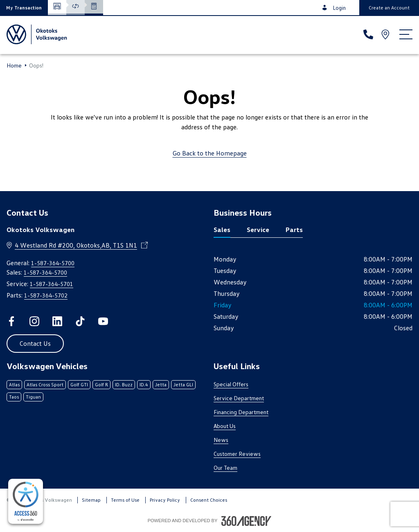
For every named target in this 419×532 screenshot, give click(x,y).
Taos (14, 397)
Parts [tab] (294, 230)
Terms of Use (125, 500)
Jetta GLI (183, 384)
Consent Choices (209, 500)
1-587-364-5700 (53, 263)
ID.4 (144, 384)
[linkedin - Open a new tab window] (57, 321)
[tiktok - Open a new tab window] (80, 321)
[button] (24, 8)
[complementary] (26, 501)
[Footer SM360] (246, 521)
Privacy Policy (165, 500)
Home (14, 65)
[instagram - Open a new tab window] (34, 321)
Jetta (161, 384)
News (221, 440)
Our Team (225, 468)
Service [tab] (258, 230)
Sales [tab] (222, 230)
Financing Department (241, 412)
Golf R (101, 384)
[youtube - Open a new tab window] (103, 321)
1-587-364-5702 (46, 295)
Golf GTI (79, 384)
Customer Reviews (237, 454)
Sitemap (91, 500)
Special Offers (231, 384)
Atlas (14, 384)
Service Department (239, 398)
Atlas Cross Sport (45, 384)
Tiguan (33, 397)
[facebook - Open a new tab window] (11, 321)
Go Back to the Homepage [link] (210, 153)
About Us (225, 426)
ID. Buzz (124, 384)
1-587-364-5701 (52, 284)
